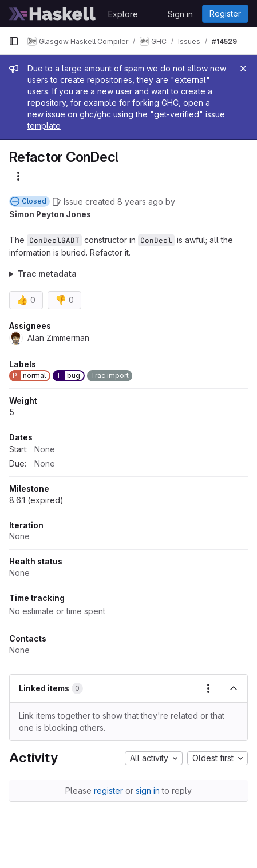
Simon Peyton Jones (50, 214)
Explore (123, 14)
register (108, 791)
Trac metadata (47, 274)
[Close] (243, 69)
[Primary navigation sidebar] (14, 41)
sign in (148, 791)
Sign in (180, 14)
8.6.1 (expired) (36, 500)
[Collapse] (234, 688)
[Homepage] (53, 14)
